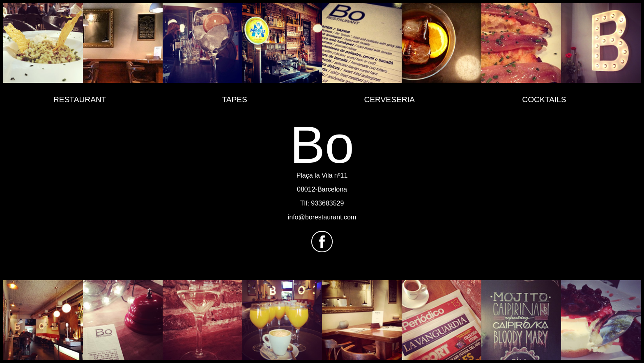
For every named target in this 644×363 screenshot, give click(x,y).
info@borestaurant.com (322, 217)
